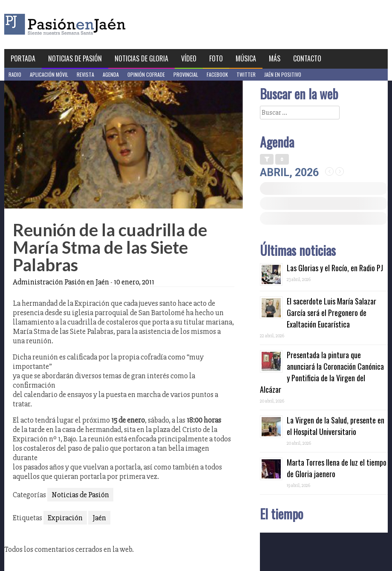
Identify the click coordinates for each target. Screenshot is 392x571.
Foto (216, 58)
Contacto (307, 58)
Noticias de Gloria (141, 58)
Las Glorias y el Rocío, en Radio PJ (335, 268)
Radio (15, 74)
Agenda (111, 74)
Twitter (246, 74)
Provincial (186, 74)
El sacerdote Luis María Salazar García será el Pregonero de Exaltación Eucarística (331, 313)
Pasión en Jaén (88, 25)
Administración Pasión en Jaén (61, 282)
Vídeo (189, 58)
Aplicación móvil (49, 74)
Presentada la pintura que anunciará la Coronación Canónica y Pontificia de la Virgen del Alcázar (322, 372)
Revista (85, 74)
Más (275, 58)
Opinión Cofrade (146, 74)
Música (246, 58)
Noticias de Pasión (75, 58)
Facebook (217, 74)
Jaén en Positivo (283, 74)
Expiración (65, 518)
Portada (23, 58)
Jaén (99, 518)
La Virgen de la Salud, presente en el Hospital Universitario (336, 426)
